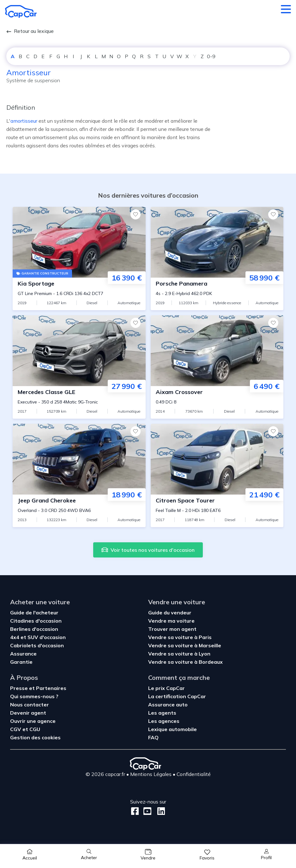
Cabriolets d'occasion (37, 645)
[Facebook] (135, 811)
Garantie (21, 662)
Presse (20, 688)
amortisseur (24, 121)
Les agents (162, 713)
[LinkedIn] (159, 811)
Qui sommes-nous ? (34, 696)
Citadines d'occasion (36, 621)
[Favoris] (136, 214)
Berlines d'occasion (34, 629)
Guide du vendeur (170, 613)
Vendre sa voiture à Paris (180, 637)
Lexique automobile (172, 729)
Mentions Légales (151, 774)
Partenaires (51, 688)
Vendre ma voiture (171, 621)
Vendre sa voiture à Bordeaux (185, 662)
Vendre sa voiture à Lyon (179, 654)
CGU (35, 729)
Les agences (164, 721)
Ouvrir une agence (33, 721)
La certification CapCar (177, 696)
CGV (16, 729)
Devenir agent (28, 713)
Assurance (23, 654)
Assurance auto (168, 705)
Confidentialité (194, 774)
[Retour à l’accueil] (21, 11)
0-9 (211, 56)
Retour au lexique (30, 31)
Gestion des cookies (35, 737)
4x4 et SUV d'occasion (38, 637)
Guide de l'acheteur (34, 613)
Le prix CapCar (166, 688)
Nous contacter (30, 705)
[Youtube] (146, 811)
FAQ (153, 737)
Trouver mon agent (172, 629)
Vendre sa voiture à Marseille (185, 645)
